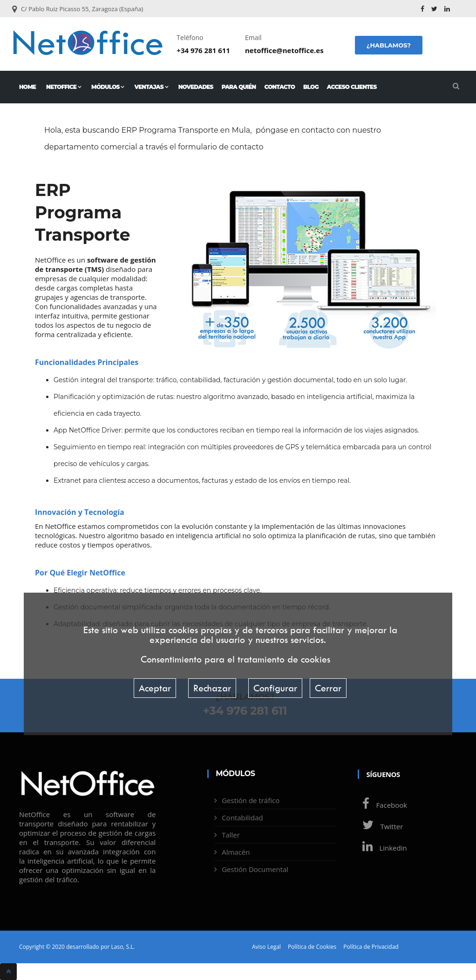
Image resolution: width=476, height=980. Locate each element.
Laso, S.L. (123, 947)
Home (27, 87)
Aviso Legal (266, 947)
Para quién (239, 87)
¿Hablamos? (389, 45)
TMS (94, 269)
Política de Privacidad (371, 947)
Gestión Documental (255, 869)
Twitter (380, 826)
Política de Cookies (312, 947)
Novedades (196, 87)
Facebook (382, 805)
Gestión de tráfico (251, 800)
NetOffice (64, 87)
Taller (231, 835)
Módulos (108, 87)
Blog (311, 87)
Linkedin (382, 848)
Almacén (236, 852)
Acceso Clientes (352, 87)
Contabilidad (242, 818)
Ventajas (151, 87)
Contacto (279, 87)
